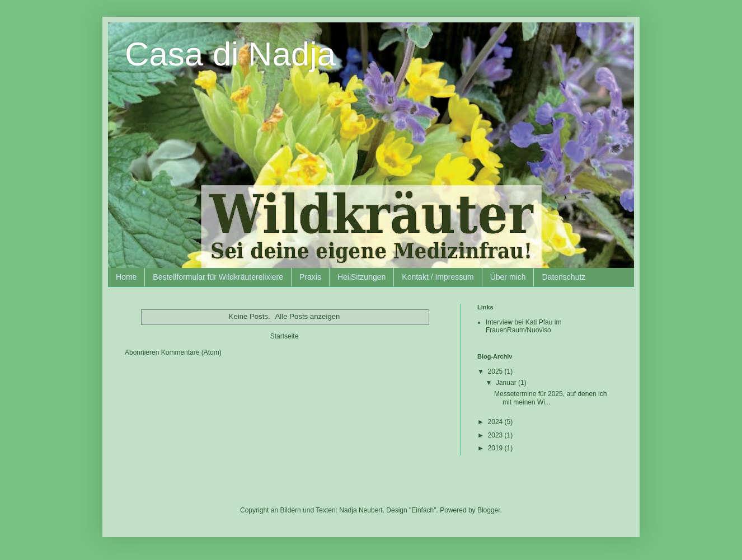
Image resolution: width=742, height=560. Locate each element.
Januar (507, 383)
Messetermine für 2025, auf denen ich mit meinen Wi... (550, 398)
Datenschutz (563, 277)
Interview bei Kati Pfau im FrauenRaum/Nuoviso (523, 326)
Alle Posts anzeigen (308, 316)
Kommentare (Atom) (191, 352)
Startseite (285, 336)
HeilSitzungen (361, 277)
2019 (496, 448)
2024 (496, 422)
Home (126, 277)
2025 (496, 371)
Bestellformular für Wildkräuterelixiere (218, 277)
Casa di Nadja (230, 54)
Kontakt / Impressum (438, 277)
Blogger (489, 510)
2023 (496, 435)
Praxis (310, 277)
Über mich (508, 277)
